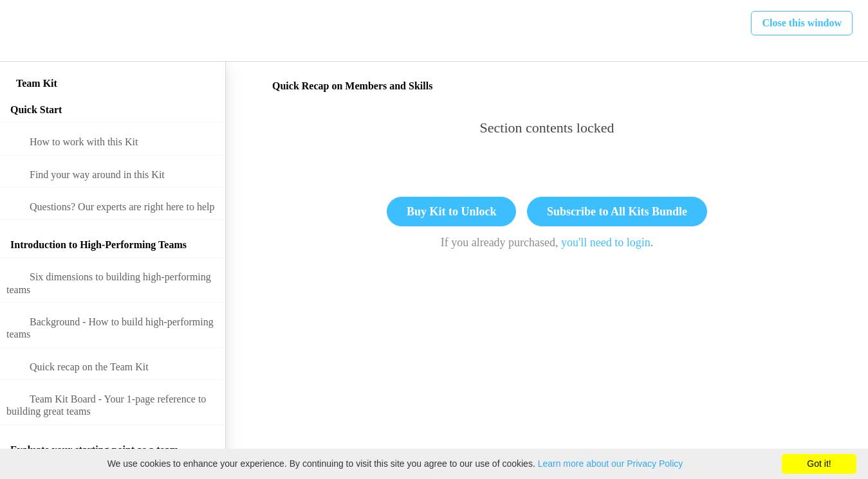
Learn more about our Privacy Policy (611, 464)
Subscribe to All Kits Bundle (617, 212)
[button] (24, 31)
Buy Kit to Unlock (452, 212)
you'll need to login (606, 242)
